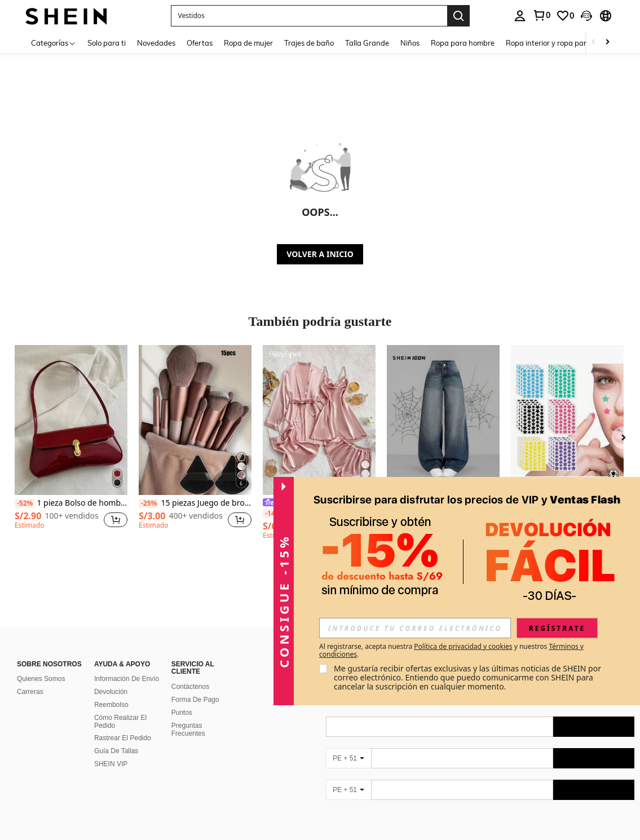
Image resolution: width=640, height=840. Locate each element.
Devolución (111, 692)
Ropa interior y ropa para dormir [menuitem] (560, 43)
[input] (415, 628)
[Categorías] (54, 43)
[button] (309, 16)
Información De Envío (127, 679)
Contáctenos (190, 687)
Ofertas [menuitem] (200, 43)
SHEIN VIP (111, 764)
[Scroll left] (594, 43)
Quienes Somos (41, 679)
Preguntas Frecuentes (188, 730)
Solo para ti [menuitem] (107, 43)
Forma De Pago (195, 700)
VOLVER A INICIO (320, 254)
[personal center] (520, 16)
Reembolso (111, 705)
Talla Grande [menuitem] (367, 43)
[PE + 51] (348, 758)
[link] (541, 15)
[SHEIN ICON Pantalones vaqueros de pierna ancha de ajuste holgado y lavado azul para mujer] (443, 420)
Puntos (182, 713)
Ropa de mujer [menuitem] (248, 43)
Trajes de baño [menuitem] (309, 43)
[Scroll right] (607, 43)
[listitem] (71, 448)
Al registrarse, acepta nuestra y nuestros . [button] (451, 651)
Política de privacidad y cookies (463, 646)
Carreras (30, 692)
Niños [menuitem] (410, 43)
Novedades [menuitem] (156, 43)
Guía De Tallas (116, 751)
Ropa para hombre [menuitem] (463, 43)
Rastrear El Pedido (123, 738)
